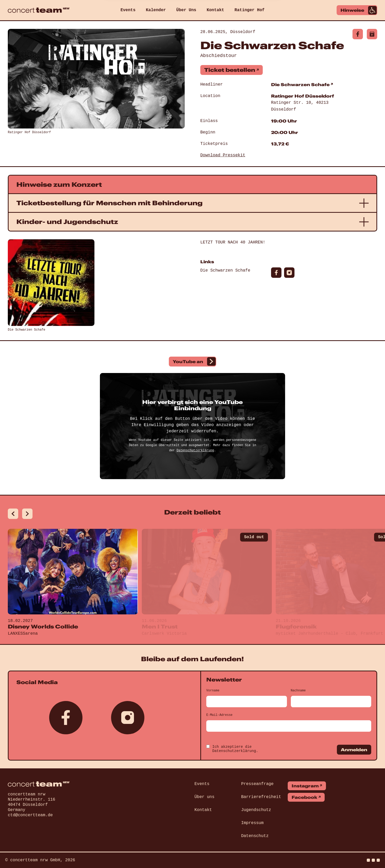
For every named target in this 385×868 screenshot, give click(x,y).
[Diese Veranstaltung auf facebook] (358, 34)
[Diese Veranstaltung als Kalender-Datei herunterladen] (372, 34)
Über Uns (186, 10)
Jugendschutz (256, 810)
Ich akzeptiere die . (235, 749)
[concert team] (39, 10)
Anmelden (354, 750)
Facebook (304, 797)
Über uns (205, 797)
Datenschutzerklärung (195, 451)
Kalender (156, 10)
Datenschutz (255, 836)
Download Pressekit (223, 155)
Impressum (252, 823)
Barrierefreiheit (261, 797)
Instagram (305, 786)
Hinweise (359, 10)
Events (128, 10)
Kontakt (215, 10)
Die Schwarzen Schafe (300, 85)
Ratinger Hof (250, 10)
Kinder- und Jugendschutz (67, 222)
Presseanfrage (257, 784)
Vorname (213, 691)
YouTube (194, 361)
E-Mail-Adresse (219, 715)
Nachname (298, 691)
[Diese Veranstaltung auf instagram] (289, 273)
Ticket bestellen (230, 70)
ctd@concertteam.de (30, 815)
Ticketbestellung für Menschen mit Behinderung (110, 203)
